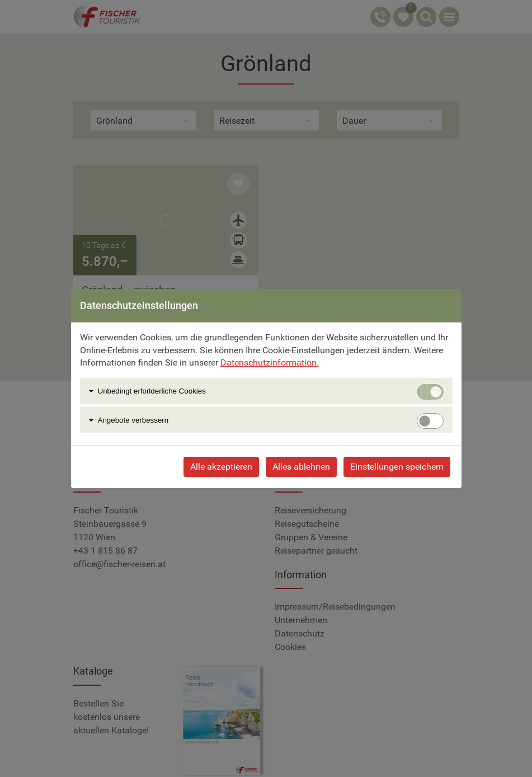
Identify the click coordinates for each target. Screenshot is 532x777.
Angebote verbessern (133, 420)
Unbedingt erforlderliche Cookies (152, 391)
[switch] (430, 421)
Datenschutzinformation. (270, 362)
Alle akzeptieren (221, 467)
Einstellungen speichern (397, 467)
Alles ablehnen (301, 467)
